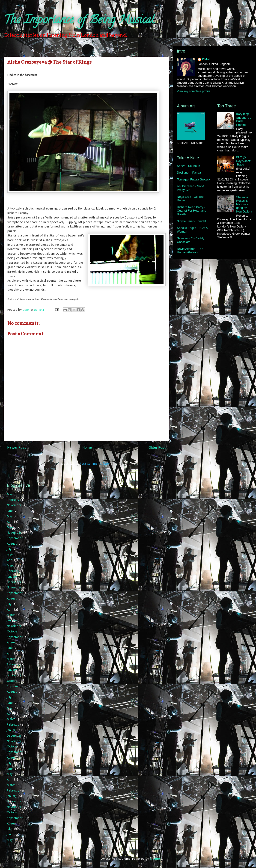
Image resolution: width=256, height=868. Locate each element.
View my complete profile (193, 91)
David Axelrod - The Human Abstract (190, 251)
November (14, 505)
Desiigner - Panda (189, 173)
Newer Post (17, 448)
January (12, 577)
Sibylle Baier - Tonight (191, 221)
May (10, 494)
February (13, 500)
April (10, 522)
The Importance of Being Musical (79, 21)
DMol (206, 59)
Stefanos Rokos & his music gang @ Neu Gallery (244, 204)
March (11, 527)
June (10, 511)
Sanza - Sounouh (188, 166)
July (9, 549)
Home (87, 448)
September (15, 538)
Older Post (157, 448)
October (13, 631)
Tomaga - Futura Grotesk (194, 179)
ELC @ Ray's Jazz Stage (243, 161)
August (12, 544)
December (14, 582)
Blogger (155, 859)
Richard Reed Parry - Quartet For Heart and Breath (192, 211)
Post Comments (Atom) (96, 464)
